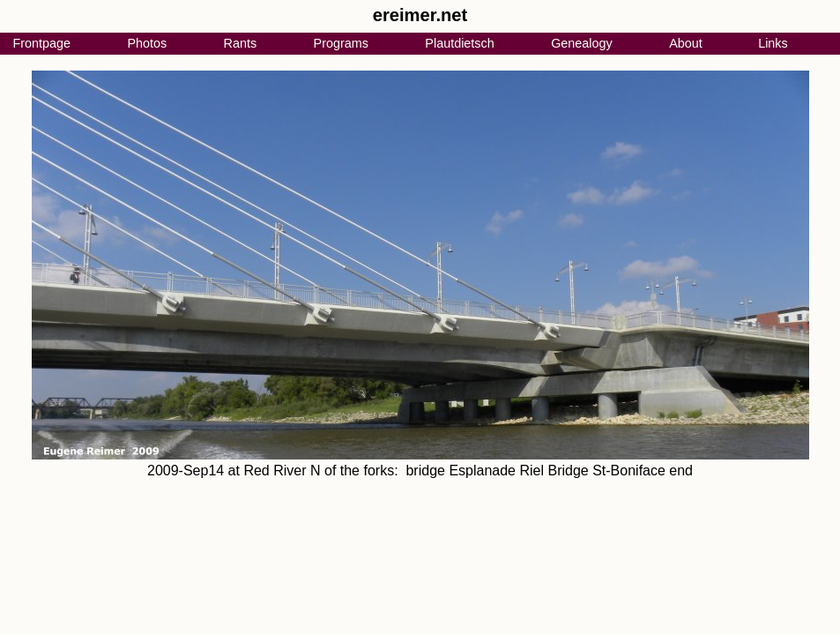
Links (773, 43)
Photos (147, 43)
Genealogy (582, 43)
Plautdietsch (459, 43)
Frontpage (41, 43)
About (686, 43)
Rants (241, 43)
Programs (341, 43)
